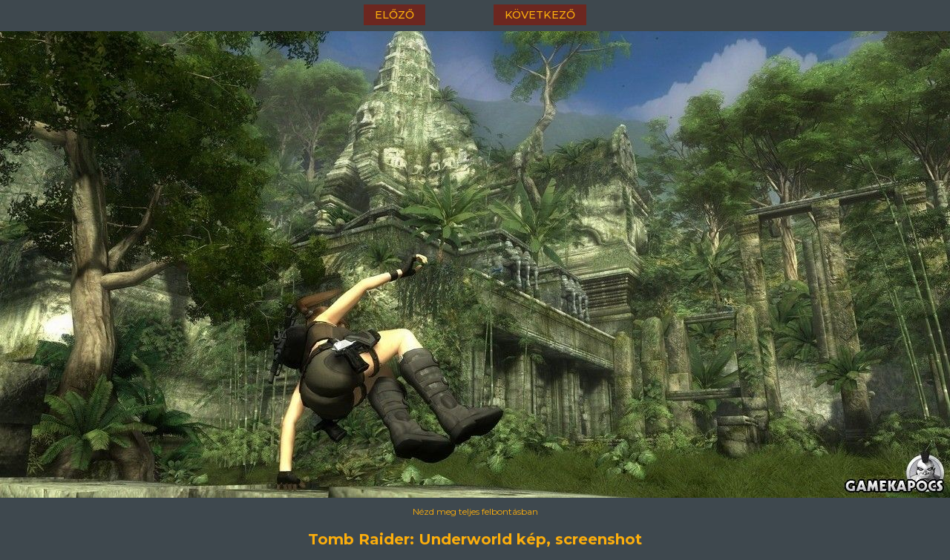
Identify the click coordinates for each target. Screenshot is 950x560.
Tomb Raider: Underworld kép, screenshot (475, 539)
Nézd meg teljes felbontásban (475, 511)
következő (540, 15)
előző (394, 15)
